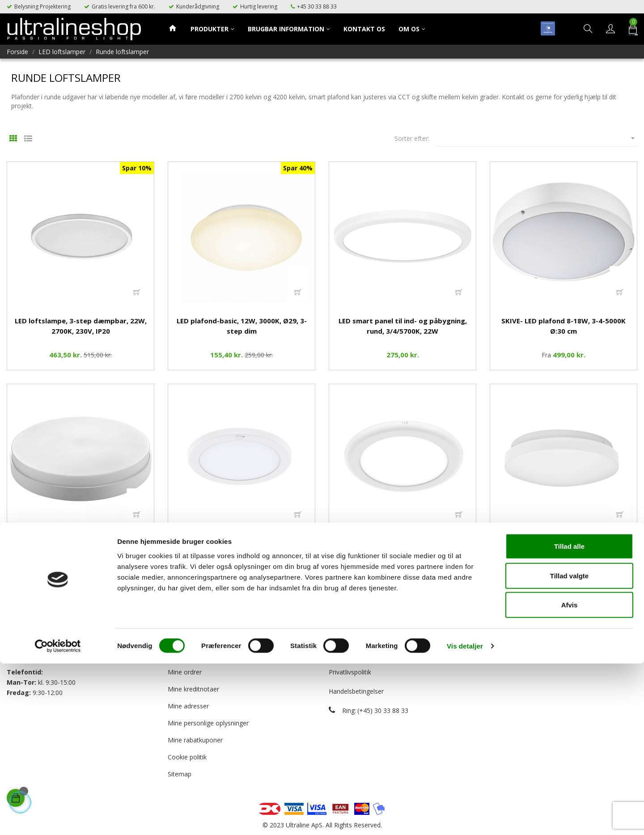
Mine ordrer (185, 672)
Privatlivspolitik (350, 672)
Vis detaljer (465, 817)
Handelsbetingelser (356, 691)
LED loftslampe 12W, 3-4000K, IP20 (563, 543)
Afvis (570, 776)
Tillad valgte (569, 747)
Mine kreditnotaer (193, 689)
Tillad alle (569, 718)
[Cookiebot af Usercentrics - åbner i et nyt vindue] (58, 818)
